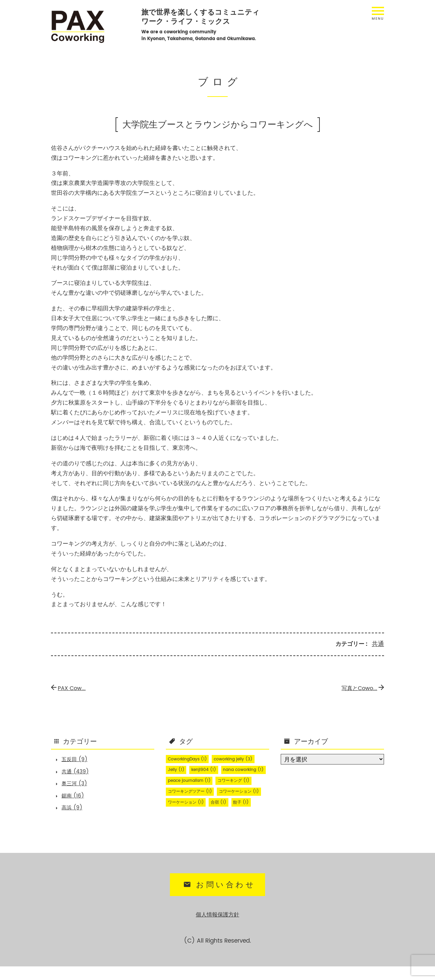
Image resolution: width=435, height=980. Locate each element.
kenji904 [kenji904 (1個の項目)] (208, 769)
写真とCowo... (361, 687)
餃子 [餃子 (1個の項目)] (202, 824)
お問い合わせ (218, 900)
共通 (378, 644)
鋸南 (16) (76, 801)
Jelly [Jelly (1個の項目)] (177, 769)
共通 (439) (78, 773)
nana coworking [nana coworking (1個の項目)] (191, 780)
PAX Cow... (70, 687)
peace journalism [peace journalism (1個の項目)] (192, 791)
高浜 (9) (75, 814)
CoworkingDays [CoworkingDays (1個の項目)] (190, 758)
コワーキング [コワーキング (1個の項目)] (242, 791)
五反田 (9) (78, 760)
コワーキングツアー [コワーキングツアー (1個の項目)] (194, 802)
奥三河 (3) (77, 787)
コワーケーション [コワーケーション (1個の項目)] (191, 813)
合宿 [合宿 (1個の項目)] (177, 824)
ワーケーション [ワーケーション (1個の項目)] (242, 813)
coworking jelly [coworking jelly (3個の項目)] (242, 758)
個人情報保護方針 (217, 929)
